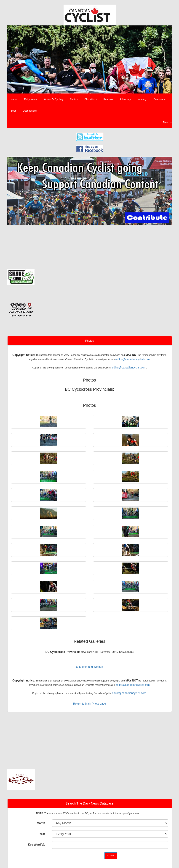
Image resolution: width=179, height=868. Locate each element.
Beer (13, 111)
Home (14, 99)
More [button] (167, 122)
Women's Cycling (53, 99)
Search (111, 856)
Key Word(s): (37, 845)
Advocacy (125, 99)
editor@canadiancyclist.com (133, 359)
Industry (142, 99)
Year (42, 834)
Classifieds (91, 99)
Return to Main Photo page (89, 704)
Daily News (31, 99)
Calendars (159, 99)
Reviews (108, 99)
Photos (74, 99)
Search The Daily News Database (90, 803)
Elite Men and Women (90, 667)
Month (41, 823)
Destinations (30, 111)
